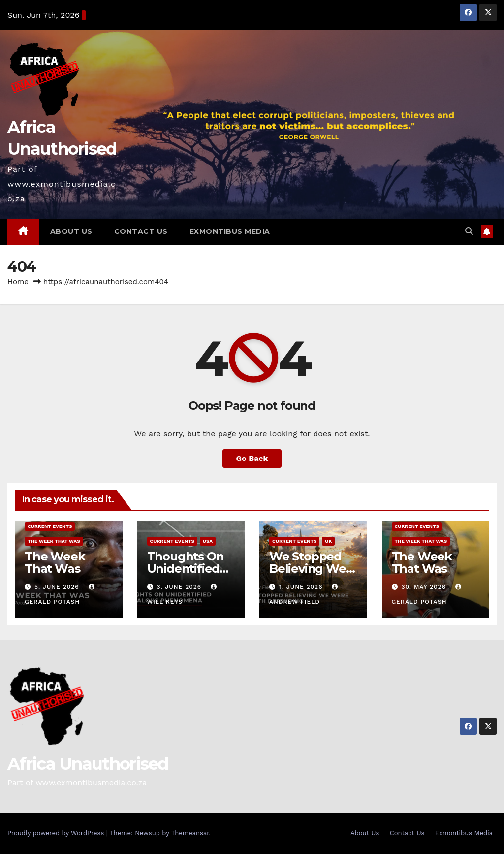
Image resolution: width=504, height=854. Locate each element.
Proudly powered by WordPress (57, 833)
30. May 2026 (425, 587)
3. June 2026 (180, 587)
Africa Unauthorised (88, 764)
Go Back (252, 458)
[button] (469, 231)
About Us (71, 231)
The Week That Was (54, 541)
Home (18, 282)
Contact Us (141, 231)
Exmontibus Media (230, 231)
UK (328, 541)
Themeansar (190, 833)
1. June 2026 (302, 587)
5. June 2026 (58, 587)
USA (208, 541)
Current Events (50, 526)
